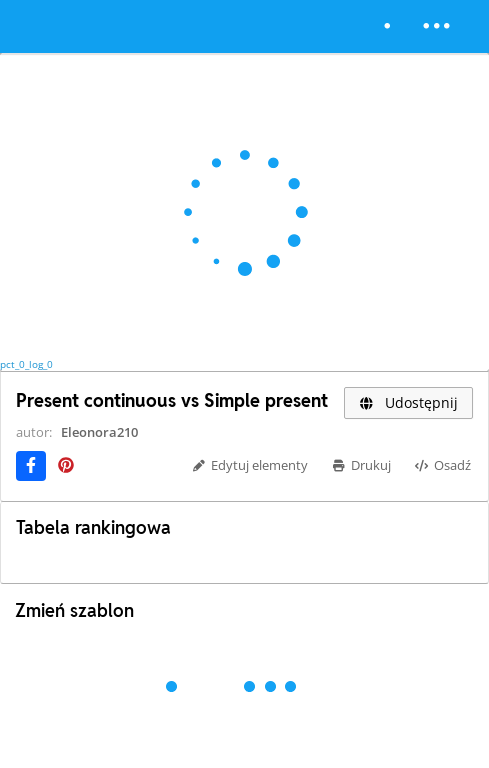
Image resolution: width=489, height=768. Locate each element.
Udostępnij (408, 402)
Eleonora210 (99, 432)
